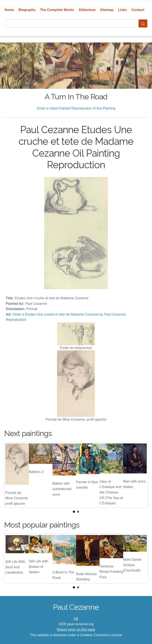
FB (76, 619)
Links (123, 10)
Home (9, 10)
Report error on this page (76, 630)
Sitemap (107, 10)
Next (141, 475)
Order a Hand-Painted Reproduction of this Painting (76, 108)
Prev (11, 475)
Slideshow (87, 10)
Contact (138, 10)
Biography (27, 10)
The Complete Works (57, 10)
